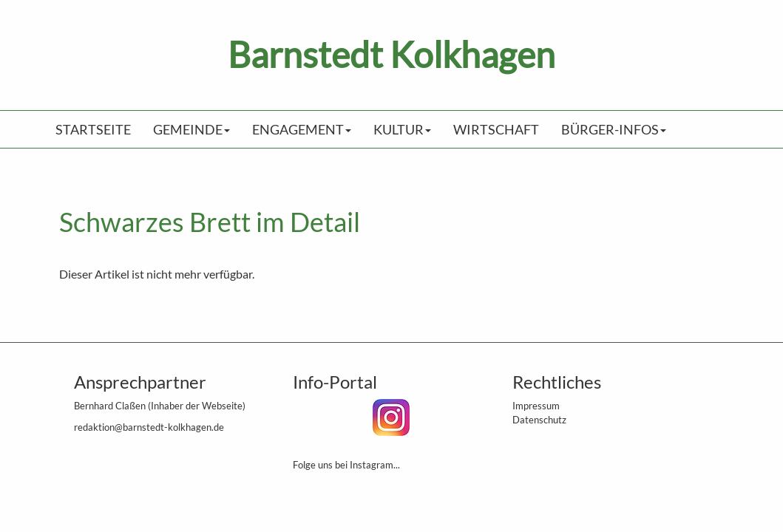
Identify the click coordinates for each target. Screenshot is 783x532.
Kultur (402, 129)
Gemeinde (191, 129)
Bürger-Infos (614, 129)
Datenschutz (539, 420)
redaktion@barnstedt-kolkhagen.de (149, 427)
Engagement (302, 129)
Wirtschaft (496, 129)
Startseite (93, 129)
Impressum (536, 406)
